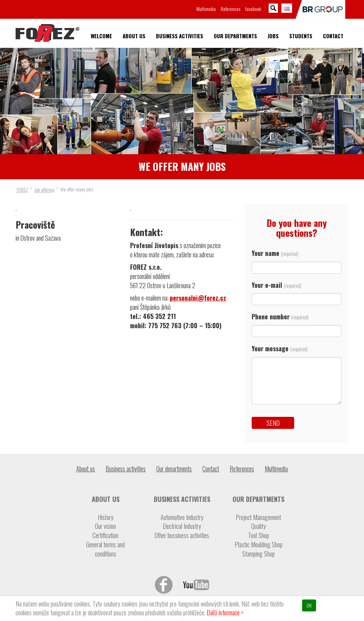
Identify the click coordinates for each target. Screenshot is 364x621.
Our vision (105, 526)
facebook (253, 9)
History (106, 517)
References (231, 9)
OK (309, 605)
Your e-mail (296, 292)
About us (134, 36)
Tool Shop (259, 535)
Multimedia (206, 9)
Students (301, 36)
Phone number (296, 323)
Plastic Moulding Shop (259, 545)
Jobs (273, 36)
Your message (296, 377)
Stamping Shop (258, 554)
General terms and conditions (105, 549)
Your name (296, 260)
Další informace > (225, 612)
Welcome (101, 36)
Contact (333, 36)
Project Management (258, 517)
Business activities (180, 36)
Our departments (235, 36)
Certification (105, 535)
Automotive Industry (182, 517)
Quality (259, 526)
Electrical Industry (182, 526)
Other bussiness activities (182, 535)
